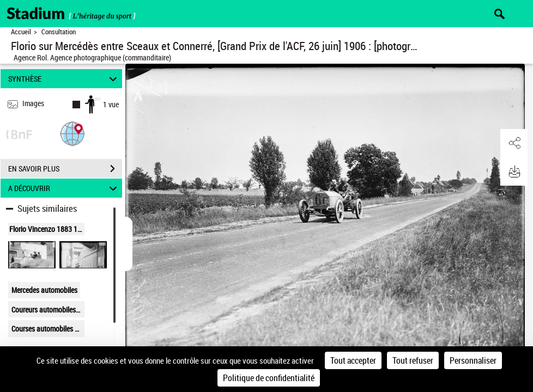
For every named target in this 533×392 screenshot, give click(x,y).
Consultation (59, 32)
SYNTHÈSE (64, 79)
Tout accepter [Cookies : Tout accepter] (353, 360)
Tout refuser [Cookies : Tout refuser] (413, 360)
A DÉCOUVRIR (64, 188)
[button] (72, 133)
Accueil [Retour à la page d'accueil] (21, 32)
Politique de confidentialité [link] (269, 378)
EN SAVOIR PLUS (65, 169)
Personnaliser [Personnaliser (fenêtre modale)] (473, 360)
